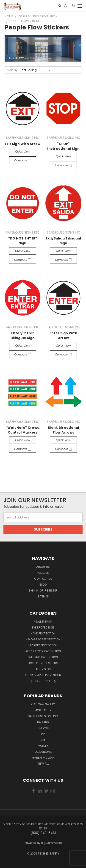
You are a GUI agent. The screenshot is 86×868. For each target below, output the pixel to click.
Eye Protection (43, 627)
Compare (23, 160)
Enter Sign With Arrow (63, 335)
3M (43, 740)
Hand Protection (43, 633)
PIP (43, 734)
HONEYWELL (43, 728)
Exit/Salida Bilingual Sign (63, 241)
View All (43, 764)
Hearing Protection (43, 645)
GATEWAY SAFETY (43, 704)
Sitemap (43, 596)
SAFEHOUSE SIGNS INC (43, 716)
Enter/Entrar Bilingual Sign (23, 335)
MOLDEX (43, 746)
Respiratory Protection (43, 651)
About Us (43, 567)
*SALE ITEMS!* (43, 622)
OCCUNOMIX (43, 752)
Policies (43, 573)
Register (51, 591)
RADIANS (43, 722)
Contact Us (43, 579)
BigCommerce (51, 843)
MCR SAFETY (43, 710)
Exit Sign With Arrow (23, 144)
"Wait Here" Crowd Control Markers (23, 430)
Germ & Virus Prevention (43, 675)
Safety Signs (43, 669)
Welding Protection (43, 657)
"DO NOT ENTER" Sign (23, 241)
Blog (43, 585)
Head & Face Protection (43, 639)
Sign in (34, 591)
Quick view (23, 151)
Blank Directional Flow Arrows (63, 430)
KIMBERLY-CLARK (43, 758)
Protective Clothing (43, 663)
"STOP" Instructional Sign (63, 146)
